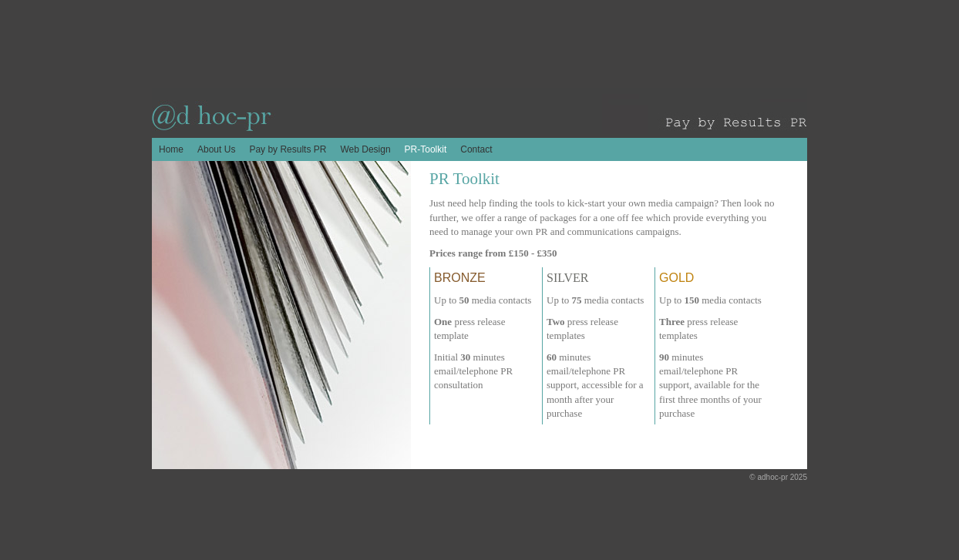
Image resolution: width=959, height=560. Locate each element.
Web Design (365, 149)
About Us (216, 149)
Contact (476, 149)
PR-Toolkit (426, 149)
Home (171, 149)
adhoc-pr (773, 477)
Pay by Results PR (288, 149)
